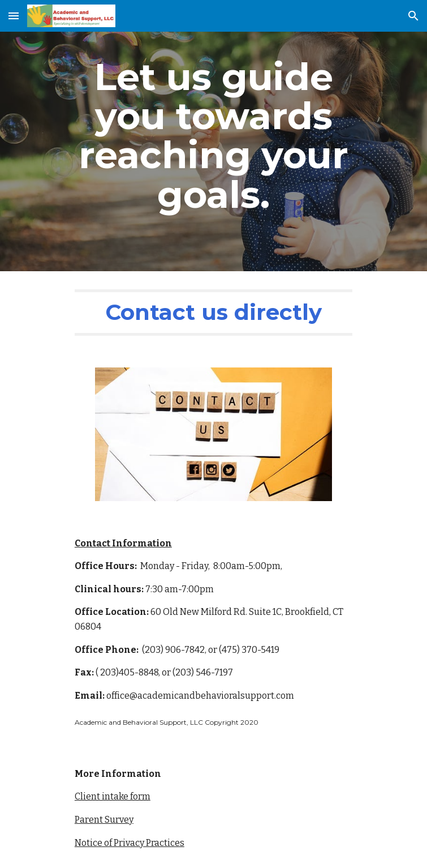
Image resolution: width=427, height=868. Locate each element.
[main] (213, 136)
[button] (14, 16)
